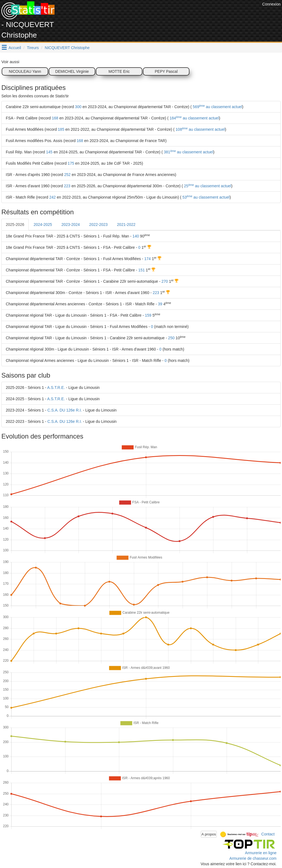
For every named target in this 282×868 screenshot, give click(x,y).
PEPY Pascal (166, 71)
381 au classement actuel (188, 152)
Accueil (15, 48)
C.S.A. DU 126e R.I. (65, 410)
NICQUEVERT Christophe (67, 48)
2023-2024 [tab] (71, 225)
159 (148, 315)
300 (78, 107)
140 (136, 236)
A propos (209, 834)
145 (49, 152)
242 (52, 197)
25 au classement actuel (207, 186)
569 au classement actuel (217, 107)
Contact (268, 834)
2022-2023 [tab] (98, 225)
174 (147, 259)
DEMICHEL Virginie (72, 71)
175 (71, 163)
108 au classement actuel (200, 129)
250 (171, 338)
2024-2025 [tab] (43, 225)
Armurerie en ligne (261, 853)
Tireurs (33, 48)
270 (165, 281)
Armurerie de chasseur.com (253, 858)
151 (141, 270)
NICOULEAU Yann (25, 71)
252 (67, 175)
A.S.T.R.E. (56, 388)
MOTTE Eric (119, 71)
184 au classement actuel (194, 118)
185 (61, 129)
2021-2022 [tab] (126, 225)
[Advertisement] (161, 14)
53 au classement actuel (205, 197)
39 (160, 304)
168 (55, 118)
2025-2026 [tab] (15, 225)
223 (67, 186)
